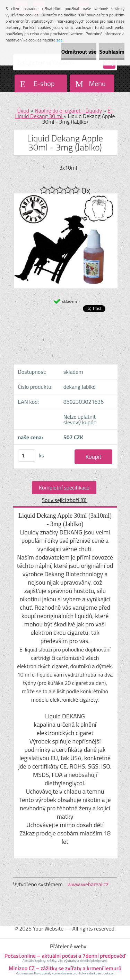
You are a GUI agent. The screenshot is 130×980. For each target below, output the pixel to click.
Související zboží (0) (64, 500)
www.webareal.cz (88, 884)
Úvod (23, 110)
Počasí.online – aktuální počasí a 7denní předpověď (65, 956)
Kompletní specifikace (64, 487)
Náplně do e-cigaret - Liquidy (68, 110)
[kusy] (27, 456)
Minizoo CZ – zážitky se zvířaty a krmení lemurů (65, 968)
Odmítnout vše (79, 52)
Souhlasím (112, 52)
